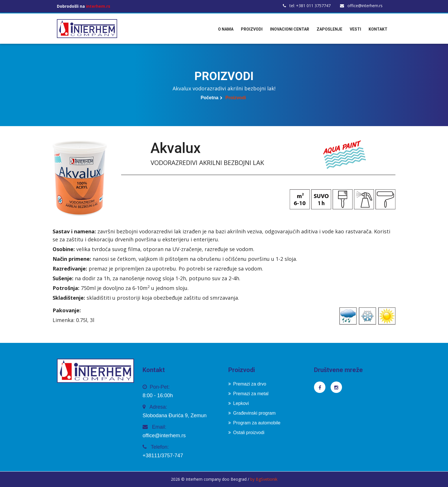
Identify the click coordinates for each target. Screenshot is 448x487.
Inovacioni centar (290, 29)
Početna (209, 98)
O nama (226, 29)
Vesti (355, 29)
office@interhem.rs (361, 6)
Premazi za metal (248, 394)
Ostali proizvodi (246, 433)
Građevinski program (252, 413)
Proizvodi (252, 29)
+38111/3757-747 (163, 456)
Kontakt (378, 29)
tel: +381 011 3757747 (307, 6)
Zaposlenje (329, 29)
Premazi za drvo (247, 384)
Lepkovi (239, 403)
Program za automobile (254, 423)
